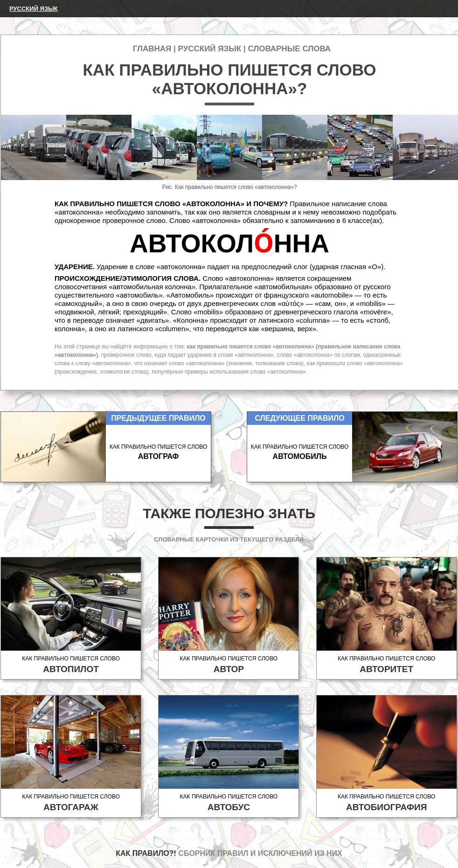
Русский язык (34, 9)
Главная (152, 49)
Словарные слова (289, 49)
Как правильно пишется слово (71, 665)
